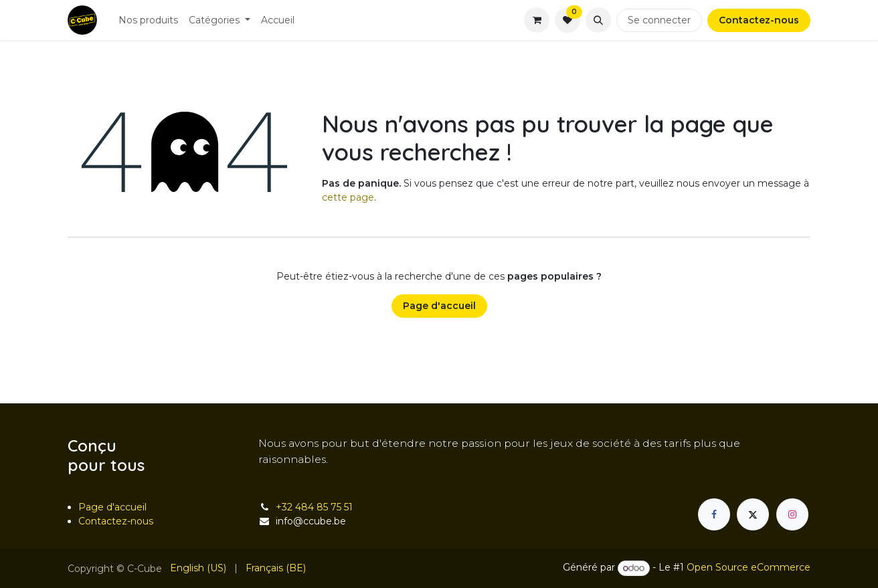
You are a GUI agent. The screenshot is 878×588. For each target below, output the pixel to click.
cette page (348, 197)
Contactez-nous (759, 20)
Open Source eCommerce (749, 568)
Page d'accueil (439, 306)
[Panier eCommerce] (537, 20)
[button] (598, 20)
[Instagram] (792, 514)
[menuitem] (148, 20)
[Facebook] (714, 514)
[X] (753, 514)
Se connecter (659, 20)
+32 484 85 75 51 (314, 507)
